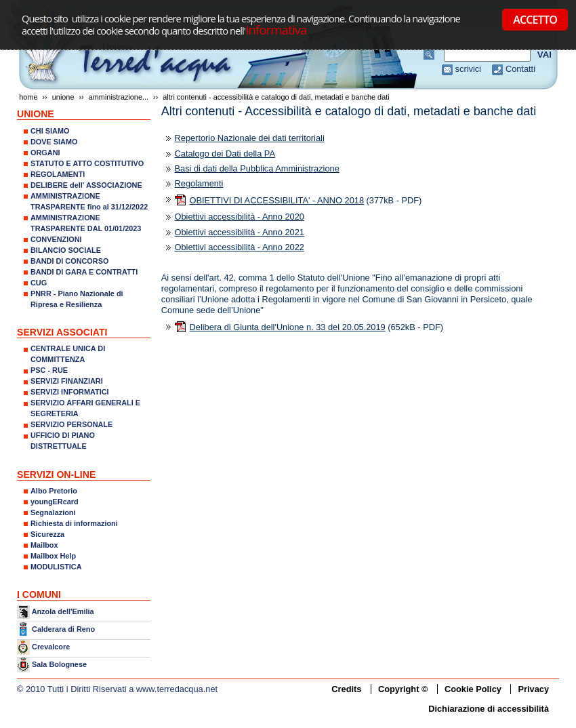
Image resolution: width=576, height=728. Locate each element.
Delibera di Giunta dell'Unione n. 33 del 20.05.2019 (288, 327)
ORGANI (45, 153)
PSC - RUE (49, 370)
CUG (39, 283)
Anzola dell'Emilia (63, 611)
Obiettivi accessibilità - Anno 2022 (240, 247)
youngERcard (55, 502)
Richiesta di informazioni (74, 523)
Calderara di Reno (63, 628)
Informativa (276, 29)
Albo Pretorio (54, 491)
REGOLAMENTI (58, 174)
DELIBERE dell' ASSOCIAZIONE (86, 185)
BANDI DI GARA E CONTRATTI (84, 272)
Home (28, 97)
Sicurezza (47, 534)
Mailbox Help (53, 556)
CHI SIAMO (50, 131)
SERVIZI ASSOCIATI (62, 332)
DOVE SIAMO (54, 142)
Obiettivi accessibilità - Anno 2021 (240, 232)
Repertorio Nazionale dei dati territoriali (250, 138)
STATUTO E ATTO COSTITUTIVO (87, 163)
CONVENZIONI (56, 239)
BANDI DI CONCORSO (69, 261)
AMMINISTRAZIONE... (119, 97)
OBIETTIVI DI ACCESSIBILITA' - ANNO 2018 (277, 200)
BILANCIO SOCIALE (66, 250)
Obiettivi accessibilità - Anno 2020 (240, 217)
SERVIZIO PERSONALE (71, 424)
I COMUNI (39, 594)
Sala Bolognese (59, 664)
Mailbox (44, 545)
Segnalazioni (53, 512)
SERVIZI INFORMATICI (70, 392)
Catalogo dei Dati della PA (225, 154)
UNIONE (63, 97)
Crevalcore (51, 647)
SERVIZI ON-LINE (56, 474)
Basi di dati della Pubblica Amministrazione (257, 168)
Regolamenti (199, 183)
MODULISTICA (56, 567)
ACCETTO (535, 20)
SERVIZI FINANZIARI (67, 381)
